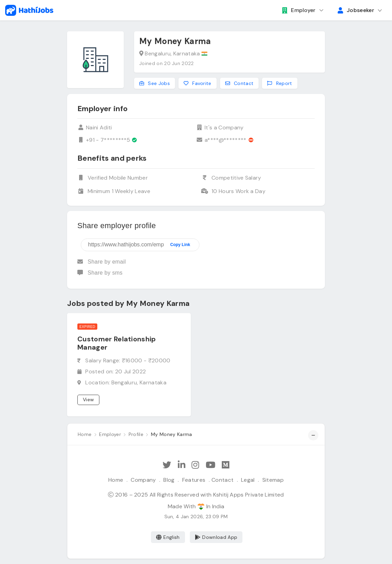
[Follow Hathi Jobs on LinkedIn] (182, 465)
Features (194, 480)
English (168, 537)
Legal (248, 480)
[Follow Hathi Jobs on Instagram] (195, 465)
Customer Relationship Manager (117, 343)
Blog (169, 480)
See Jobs (155, 83)
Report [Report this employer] (280, 83)
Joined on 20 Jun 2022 (167, 63)
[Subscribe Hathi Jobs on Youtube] (210, 465)
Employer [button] (299, 10)
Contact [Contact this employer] (239, 83)
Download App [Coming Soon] (216, 537)
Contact (222, 480)
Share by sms (100, 273)
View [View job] (88, 400)
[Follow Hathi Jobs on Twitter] (167, 465)
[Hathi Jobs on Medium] (226, 465)
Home (116, 480)
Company (143, 480)
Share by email (102, 262)
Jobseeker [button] (356, 10)
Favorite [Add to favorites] (198, 83)
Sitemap (273, 480)
